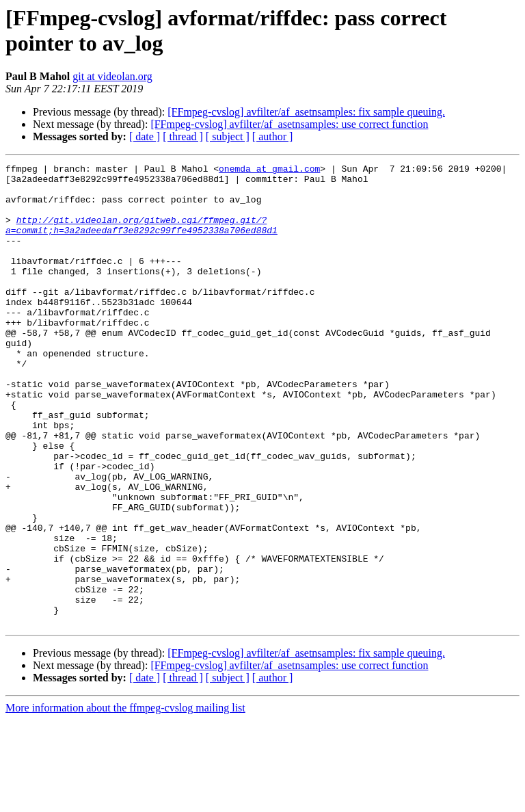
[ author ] (273, 136)
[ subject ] (228, 136)
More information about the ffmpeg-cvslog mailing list (125, 800)
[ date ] (145, 136)
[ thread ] (183, 136)
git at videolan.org (112, 76)
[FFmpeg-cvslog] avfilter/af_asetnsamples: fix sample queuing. (306, 112)
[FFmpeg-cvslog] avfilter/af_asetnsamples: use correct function (289, 124)
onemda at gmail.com (269, 170)
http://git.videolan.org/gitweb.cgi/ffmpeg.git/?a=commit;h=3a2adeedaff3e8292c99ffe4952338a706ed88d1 (142, 238)
